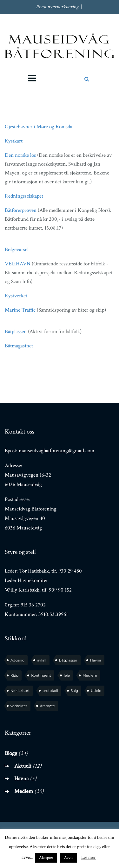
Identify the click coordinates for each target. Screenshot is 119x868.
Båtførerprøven (21, 210)
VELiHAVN (18, 264)
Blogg (11, 753)
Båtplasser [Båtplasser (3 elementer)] (68, 660)
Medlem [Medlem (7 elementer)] (90, 675)
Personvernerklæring (57, 7)
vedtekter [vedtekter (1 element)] (19, 706)
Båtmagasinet (19, 346)
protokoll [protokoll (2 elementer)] (50, 691)
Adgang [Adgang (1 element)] (17, 660)
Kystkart (14, 141)
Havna (21, 779)
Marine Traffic (20, 310)
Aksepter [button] (46, 858)
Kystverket (16, 296)
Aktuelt (23, 766)
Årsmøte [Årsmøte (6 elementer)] (47, 706)
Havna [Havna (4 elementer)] (96, 660)
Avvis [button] (69, 858)
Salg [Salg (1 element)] (75, 691)
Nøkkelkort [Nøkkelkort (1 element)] (20, 691)
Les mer (89, 857)
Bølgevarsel (17, 250)
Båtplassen (16, 332)
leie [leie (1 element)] (67, 675)
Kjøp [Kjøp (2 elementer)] (14, 675)
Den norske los (20, 155)
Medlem (24, 791)
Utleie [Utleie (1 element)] (96, 691)
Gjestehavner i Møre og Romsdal (39, 127)
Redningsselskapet (24, 196)
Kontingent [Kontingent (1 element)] (41, 675)
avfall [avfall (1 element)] (42, 660)
